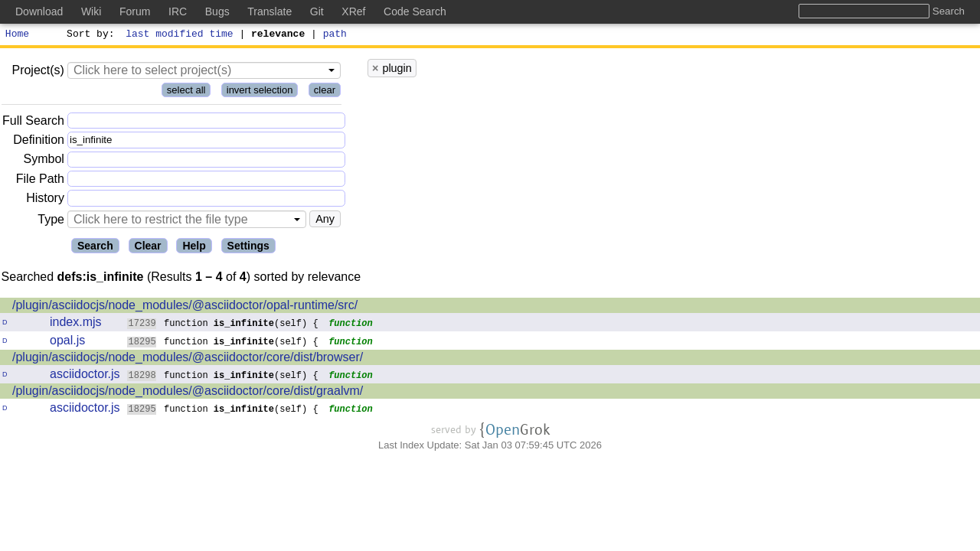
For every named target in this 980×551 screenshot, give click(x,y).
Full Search (33, 123)
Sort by (88, 35)
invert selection (260, 92)
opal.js (67, 342)
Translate (269, 11)
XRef (353, 11)
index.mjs (76, 324)
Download (39, 11)
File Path (40, 181)
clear (325, 92)
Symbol (44, 162)
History (45, 200)
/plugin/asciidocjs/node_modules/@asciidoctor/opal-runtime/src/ (185, 307)
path (335, 35)
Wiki (91, 11)
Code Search (415, 11)
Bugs (217, 11)
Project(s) (38, 72)
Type (51, 222)
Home (17, 35)
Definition (39, 142)
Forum (135, 11)
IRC (178, 11)
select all (186, 92)
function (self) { (223, 325)
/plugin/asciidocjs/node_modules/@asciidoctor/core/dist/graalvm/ (188, 393)
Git (317, 11)
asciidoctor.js (85, 376)
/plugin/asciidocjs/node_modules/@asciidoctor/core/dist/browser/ (188, 359)
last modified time (180, 35)
